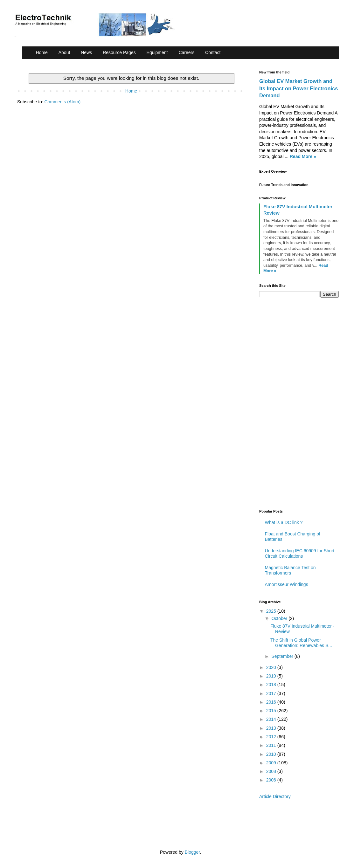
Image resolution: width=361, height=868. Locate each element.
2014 (272, 719)
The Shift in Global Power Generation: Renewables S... (301, 643)
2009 (272, 763)
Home (42, 52)
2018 (272, 685)
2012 (272, 737)
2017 (272, 693)
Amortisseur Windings (287, 584)
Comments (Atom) (63, 102)
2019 (272, 676)
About (64, 52)
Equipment (157, 52)
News (86, 52)
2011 (272, 745)
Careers (186, 52)
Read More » (303, 156)
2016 (272, 702)
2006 (272, 780)
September (283, 656)
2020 (272, 667)
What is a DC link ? (284, 522)
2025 (272, 611)
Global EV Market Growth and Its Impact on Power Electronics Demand (299, 88)
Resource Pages (119, 52)
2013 (272, 728)
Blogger (192, 852)
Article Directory (275, 796)
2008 (272, 771)
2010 (272, 754)
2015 (272, 711)
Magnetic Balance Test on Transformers (290, 570)
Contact (213, 52)
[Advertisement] (307, 403)
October (280, 618)
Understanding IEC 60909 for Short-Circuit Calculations (300, 553)
